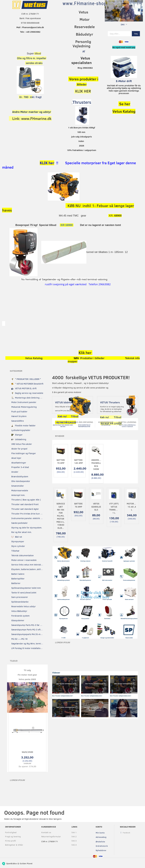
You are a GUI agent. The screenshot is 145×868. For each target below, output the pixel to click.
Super (30, 53)
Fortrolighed (11, 832)
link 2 (74, 836)
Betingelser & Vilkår (14, 845)
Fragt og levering (13, 836)
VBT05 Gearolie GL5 (96, 507)
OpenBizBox (12, 863)
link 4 (74, 845)
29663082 (104, 284)
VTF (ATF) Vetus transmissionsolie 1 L (114, 508)
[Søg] (136, 34)
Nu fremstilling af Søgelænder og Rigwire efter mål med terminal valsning (64, 279)
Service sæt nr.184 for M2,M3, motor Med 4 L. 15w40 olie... (61, 516)
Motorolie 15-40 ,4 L (132, 507)
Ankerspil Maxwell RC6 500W (96, 464)
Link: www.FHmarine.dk (32, 118)
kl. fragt (30, 97)
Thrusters (82, 102)
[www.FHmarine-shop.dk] (88, 3)
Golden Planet (26, 863)
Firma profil (10, 841)
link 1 (74, 832)
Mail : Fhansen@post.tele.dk (30, 27)
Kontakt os (46, 832)
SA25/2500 (27, 752)
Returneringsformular (51, 836)
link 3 (74, 841)
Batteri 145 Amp (79, 461)
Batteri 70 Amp (61, 461)
